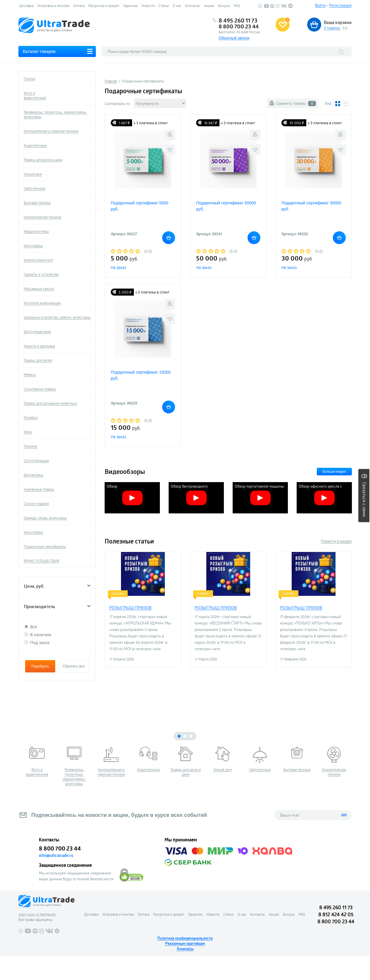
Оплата (79, 6)
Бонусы (224, 6)
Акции (209, 6)
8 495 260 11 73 (238, 20)
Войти (320, 5)
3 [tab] (191, 736)
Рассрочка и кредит (104, 6)
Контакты (193, 6)
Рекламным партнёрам (185, 943)
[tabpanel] (37, 762)
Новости (148, 6)
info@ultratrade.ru (56, 855)
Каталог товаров (39, 51)
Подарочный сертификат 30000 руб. (311, 206)
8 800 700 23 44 (239, 26)
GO (344, 815)
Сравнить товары (296, 103)
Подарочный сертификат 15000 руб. (141, 375)
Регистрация (340, 5)
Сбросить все (74, 666)
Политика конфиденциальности (185, 938)
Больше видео (334, 472)
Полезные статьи (129, 541)
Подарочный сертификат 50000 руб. (226, 206)
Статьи (164, 6)
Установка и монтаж (53, 6)
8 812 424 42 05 (336, 914)
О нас (177, 6)
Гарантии (130, 6)
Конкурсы (185, 949)
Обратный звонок (234, 38)
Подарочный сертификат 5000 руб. (140, 206)
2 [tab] (185, 736)
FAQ (237, 6)
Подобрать (40, 666)
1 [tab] (179, 736)
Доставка (26, 6)
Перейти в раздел (336, 541)
